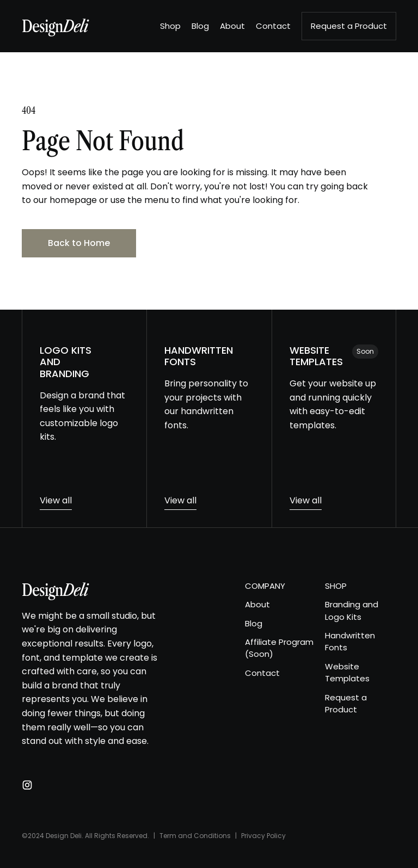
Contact (262, 673)
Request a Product (346, 703)
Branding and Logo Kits (352, 610)
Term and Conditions (195, 836)
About (257, 604)
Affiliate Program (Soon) (279, 648)
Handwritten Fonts (350, 641)
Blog (254, 623)
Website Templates (347, 672)
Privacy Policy (263, 836)
